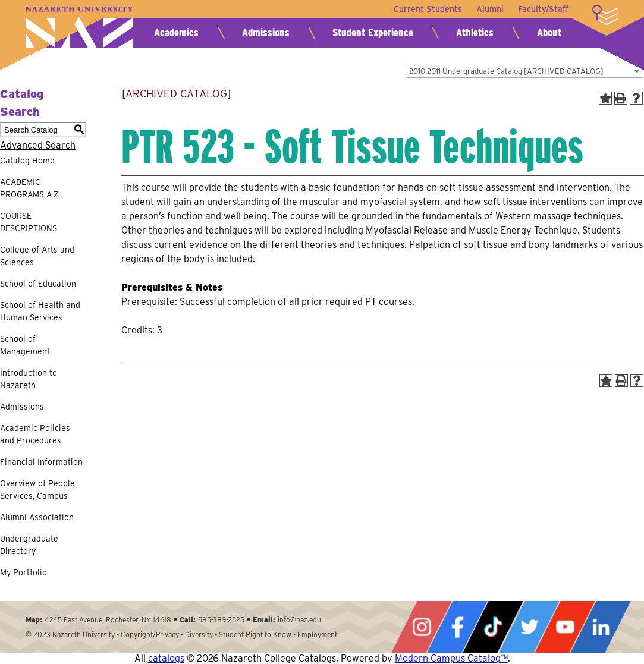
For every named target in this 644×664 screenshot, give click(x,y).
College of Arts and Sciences (37, 256)
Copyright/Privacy (150, 635)
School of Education (38, 284)
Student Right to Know (255, 635)
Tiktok (493, 627)
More (605, 15)
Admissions (266, 32)
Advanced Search (38, 145)
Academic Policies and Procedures (35, 434)
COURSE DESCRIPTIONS (29, 222)
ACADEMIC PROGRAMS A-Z (29, 188)
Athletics (475, 32)
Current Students (428, 9)
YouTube (565, 627)
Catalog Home (27, 161)
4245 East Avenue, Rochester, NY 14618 (108, 620)
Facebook (457, 627)
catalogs (166, 658)
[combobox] (524, 71)
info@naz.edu (299, 620)
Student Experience (373, 32)
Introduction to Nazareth (29, 379)
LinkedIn (601, 627)
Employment (317, 635)
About (549, 32)
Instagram (422, 627)
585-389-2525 (221, 620)
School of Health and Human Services (40, 311)
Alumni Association (37, 517)
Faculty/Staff (543, 9)
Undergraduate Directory (29, 545)
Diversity (199, 635)
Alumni (490, 9)
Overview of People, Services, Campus (38, 490)
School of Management (25, 345)
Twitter (529, 627)
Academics (176, 32)
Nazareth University (79, 27)
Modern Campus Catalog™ (451, 658)
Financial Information (41, 462)
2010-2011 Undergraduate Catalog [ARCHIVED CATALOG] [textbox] (506, 71)
